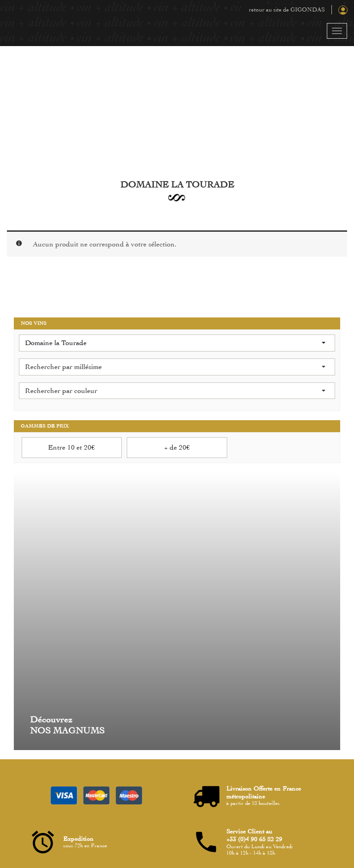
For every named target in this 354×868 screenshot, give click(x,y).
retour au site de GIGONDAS (287, 10)
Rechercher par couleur (175, 391)
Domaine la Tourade (175, 343)
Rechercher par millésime (175, 367)
